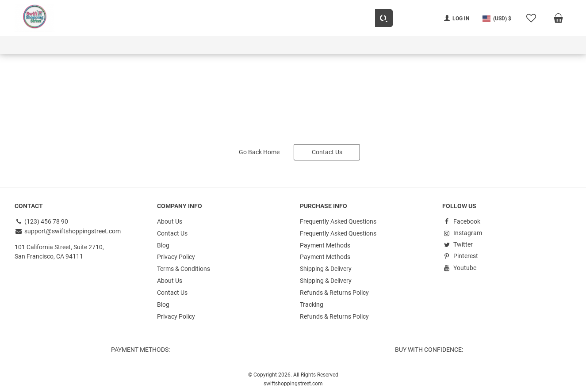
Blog (163, 243)
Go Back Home (259, 151)
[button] (497, 18)
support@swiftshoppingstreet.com (68, 229)
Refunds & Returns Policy (334, 289)
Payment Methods (325, 243)
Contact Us (327, 151)
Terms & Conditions (184, 266)
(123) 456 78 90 (42, 220)
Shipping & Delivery (326, 266)
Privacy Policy (176, 255)
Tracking (312, 301)
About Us (170, 220)
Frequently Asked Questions (338, 220)
